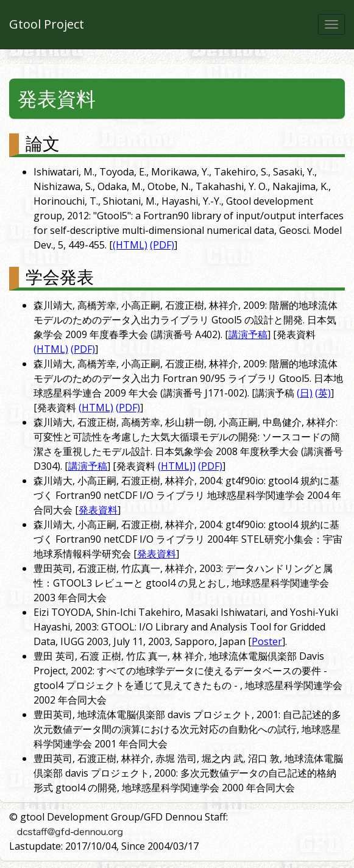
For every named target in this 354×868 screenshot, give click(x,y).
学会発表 (60, 277)
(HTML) (130, 245)
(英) (323, 393)
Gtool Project (47, 24)
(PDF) (162, 245)
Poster (267, 641)
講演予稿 (248, 334)
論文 (43, 143)
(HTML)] (177, 466)
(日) (305, 393)
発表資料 (57, 98)
